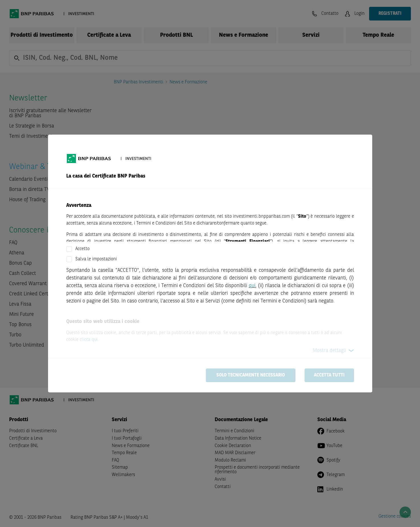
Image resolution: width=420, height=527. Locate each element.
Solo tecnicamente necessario (251, 375)
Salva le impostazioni (96, 259)
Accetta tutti (329, 375)
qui (252, 286)
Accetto (82, 249)
